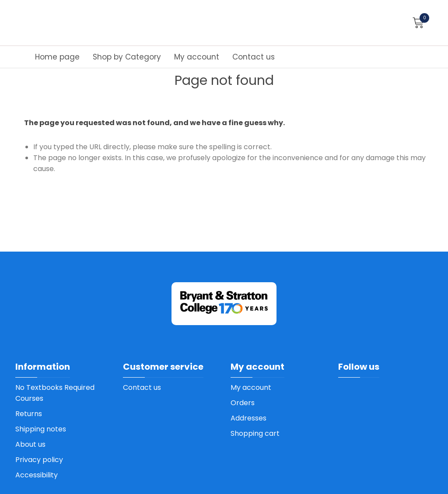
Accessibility (37, 475)
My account (197, 57)
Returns (29, 414)
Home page (57, 57)
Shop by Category (127, 57)
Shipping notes (41, 429)
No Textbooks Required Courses (55, 393)
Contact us (254, 57)
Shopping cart (255, 433)
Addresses (248, 418)
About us (30, 444)
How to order (406, 36)
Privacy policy (39, 460)
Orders (243, 403)
